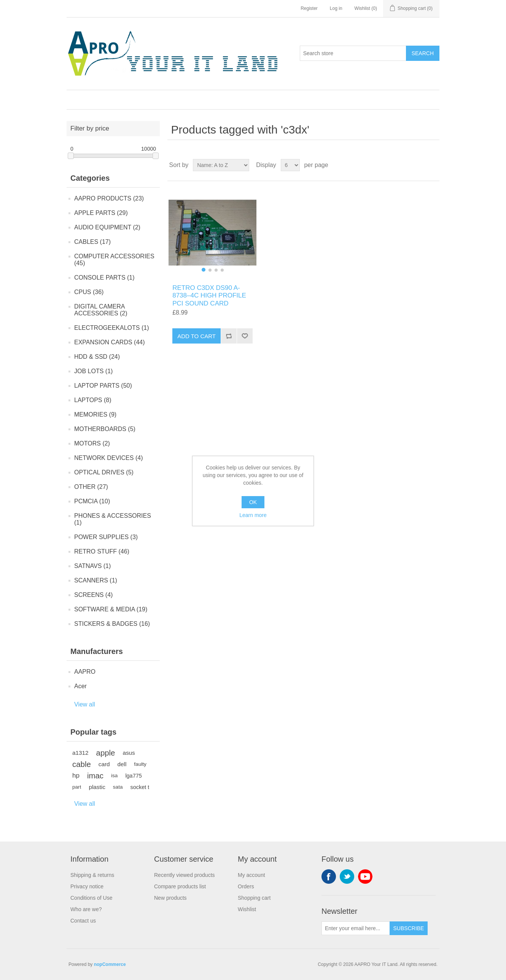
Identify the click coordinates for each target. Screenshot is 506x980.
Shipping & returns (92, 875)
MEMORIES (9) (95, 414)
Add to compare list (229, 336)
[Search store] (353, 53)
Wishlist (247, 909)
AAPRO (85, 672)
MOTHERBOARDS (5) (105, 429)
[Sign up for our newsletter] (356, 928)
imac (95, 776)
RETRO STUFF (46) (102, 551)
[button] (204, 270)
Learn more (253, 515)
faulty (140, 764)
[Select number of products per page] (290, 165)
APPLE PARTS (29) (101, 213)
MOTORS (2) (92, 443)
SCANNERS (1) (96, 580)
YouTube (365, 877)
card (104, 764)
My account (251, 875)
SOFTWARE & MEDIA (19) (111, 609)
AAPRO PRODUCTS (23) (109, 198)
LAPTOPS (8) (93, 400)
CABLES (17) (92, 242)
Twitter (347, 877)
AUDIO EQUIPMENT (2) (107, 227)
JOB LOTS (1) (93, 371)
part (77, 787)
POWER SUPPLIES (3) (106, 537)
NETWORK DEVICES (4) (108, 458)
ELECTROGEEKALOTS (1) (112, 328)
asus (129, 753)
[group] (212, 233)
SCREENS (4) (93, 595)
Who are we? (86, 909)
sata (118, 787)
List (433, 165)
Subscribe (409, 928)
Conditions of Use (91, 898)
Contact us (83, 921)
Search (423, 53)
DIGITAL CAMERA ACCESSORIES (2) (101, 310)
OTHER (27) (91, 487)
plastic (97, 787)
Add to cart (197, 336)
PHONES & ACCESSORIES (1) (113, 519)
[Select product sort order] (221, 165)
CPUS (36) (89, 292)
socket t (140, 787)
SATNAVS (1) (92, 566)
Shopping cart (254, 898)
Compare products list (180, 886)
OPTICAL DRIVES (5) (104, 472)
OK (253, 502)
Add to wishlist (245, 336)
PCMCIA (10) (92, 501)
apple (106, 753)
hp (76, 776)
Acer (80, 686)
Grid (419, 165)
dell (122, 764)
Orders (246, 886)
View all (85, 704)
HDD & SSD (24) (97, 357)
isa (114, 776)
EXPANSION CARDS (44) (110, 342)
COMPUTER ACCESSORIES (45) (114, 260)
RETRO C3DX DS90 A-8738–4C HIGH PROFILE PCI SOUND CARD (209, 296)
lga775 (133, 776)
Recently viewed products (185, 875)
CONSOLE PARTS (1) (104, 278)
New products (170, 898)
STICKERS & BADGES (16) (112, 624)
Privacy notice (87, 886)
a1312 (80, 753)
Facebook (329, 877)
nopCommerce (110, 964)
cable (82, 764)
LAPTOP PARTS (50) (103, 386)
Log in (336, 8)
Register (309, 8)
